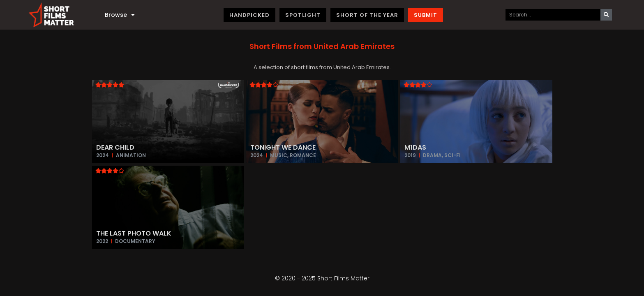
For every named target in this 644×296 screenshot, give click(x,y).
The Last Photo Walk (134, 233)
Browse (120, 15)
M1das (415, 147)
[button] (322, 46)
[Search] (606, 15)
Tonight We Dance (283, 147)
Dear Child (115, 147)
